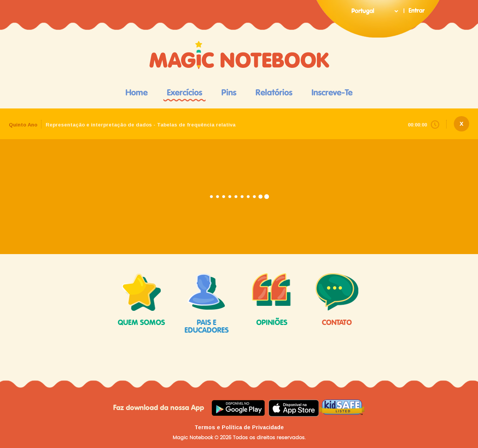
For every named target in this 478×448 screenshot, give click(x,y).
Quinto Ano (23, 125)
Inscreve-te (332, 93)
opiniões (272, 300)
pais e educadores (206, 304)
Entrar (417, 11)
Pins (229, 93)
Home (137, 93)
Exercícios (185, 93)
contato (337, 300)
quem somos (141, 300)
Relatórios (274, 93)
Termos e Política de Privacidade (239, 427)
